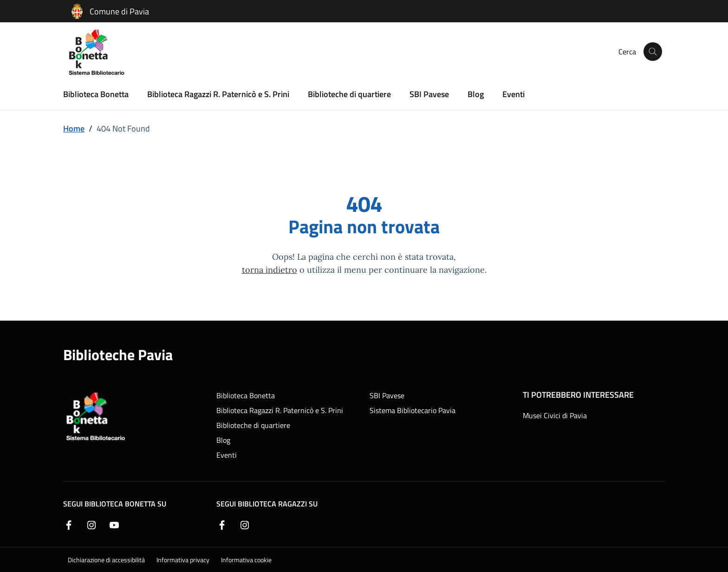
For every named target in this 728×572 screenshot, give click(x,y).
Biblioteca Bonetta (96, 94)
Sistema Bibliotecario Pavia (413, 410)
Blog (476, 94)
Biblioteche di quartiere (349, 94)
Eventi (513, 94)
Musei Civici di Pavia (555, 415)
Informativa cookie (246, 560)
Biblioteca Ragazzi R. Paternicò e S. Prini (218, 94)
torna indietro (270, 269)
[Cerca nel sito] (653, 52)
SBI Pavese (429, 94)
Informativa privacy (183, 560)
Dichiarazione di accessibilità (106, 560)
